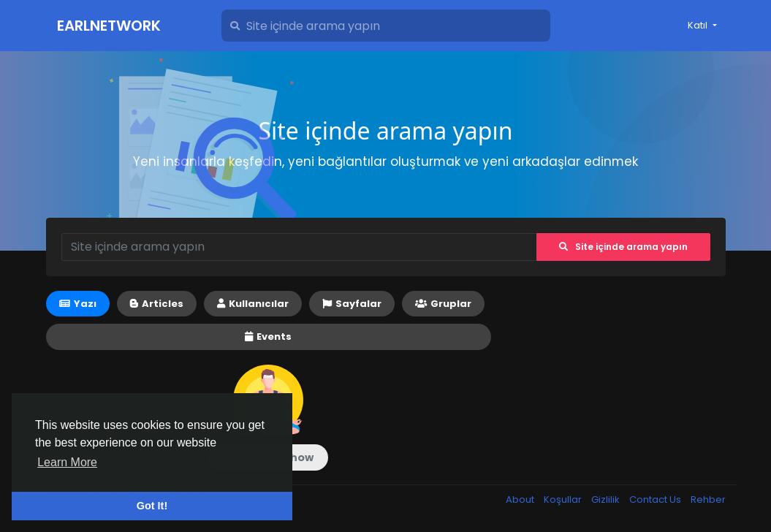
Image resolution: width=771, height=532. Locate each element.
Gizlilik (607, 499)
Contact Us (656, 499)
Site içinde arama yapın (623, 247)
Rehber (708, 499)
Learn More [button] (67, 462)
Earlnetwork (109, 26)
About (521, 499)
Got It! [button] (152, 506)
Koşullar (564, 499)
